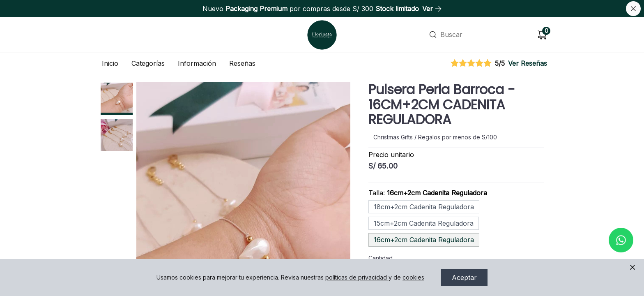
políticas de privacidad (357, 277)
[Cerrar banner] (633, 9)
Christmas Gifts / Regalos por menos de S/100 (435, 137)
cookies (413, 277)
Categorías (148, 63)
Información (197, 63)
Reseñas (242, 63)
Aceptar (464, 277)
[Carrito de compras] (542, 35)
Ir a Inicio (321, 24)
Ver (432, 9)
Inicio (110, 63)
